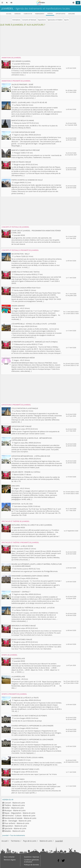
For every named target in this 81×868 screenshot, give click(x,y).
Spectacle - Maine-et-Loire (15, 828)
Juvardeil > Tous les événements (14, 835)
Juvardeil (59, 841)
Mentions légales (10, 860)
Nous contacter (9, 857)
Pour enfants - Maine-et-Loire (17, 823)
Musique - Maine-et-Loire (15, 810)
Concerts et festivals (29, 20)
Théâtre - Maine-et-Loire (15, 805)
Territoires (15, 841)
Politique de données (32, 865)
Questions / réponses (32, 857)
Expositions (42, 20)
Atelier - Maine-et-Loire (14, 808)
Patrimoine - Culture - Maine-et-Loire (20, 816)
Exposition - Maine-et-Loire (16, 826)
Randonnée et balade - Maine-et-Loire (20, 818)
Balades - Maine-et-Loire (15, 831)
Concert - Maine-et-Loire (15, 803)
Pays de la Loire (30, 841)
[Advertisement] (40, 42)
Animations (16, 20)
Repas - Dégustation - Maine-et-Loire (20, 813)
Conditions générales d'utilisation (32, 861)
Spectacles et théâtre (55, 20)
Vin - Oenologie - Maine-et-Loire (18, 821)
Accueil (5, 841)
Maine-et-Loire (46, 841)
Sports (66, 20)
